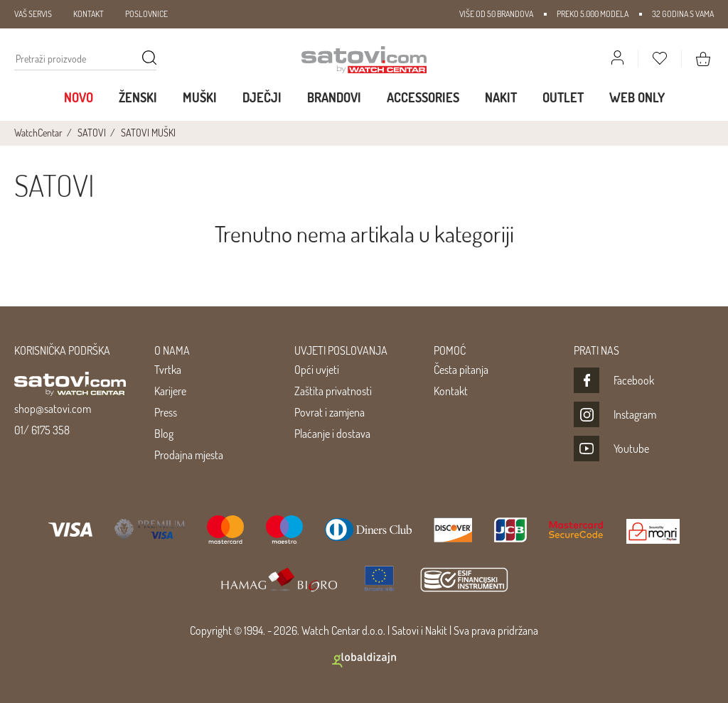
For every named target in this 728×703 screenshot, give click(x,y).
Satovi (405, 630)
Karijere (170, 391)
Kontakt (451, 391)
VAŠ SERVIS (33, 14)
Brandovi (334, 97)
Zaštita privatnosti (333, 391)
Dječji (262, 97)
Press (166, 412)
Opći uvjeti (317, 370)
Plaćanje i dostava (332, 434)
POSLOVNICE (146, 14)
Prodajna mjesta (189, 455)
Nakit (501, 97)
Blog (164, 434)
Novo (79, 97)
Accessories (423, 97)
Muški (200, 97)
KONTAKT (89, 14)
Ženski (138, 97)
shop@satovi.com (53, 409)
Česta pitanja (461, 370)
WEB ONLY (637, 97)
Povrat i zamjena (330, 412)
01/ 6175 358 (42, 430)
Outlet (563, 97)
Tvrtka (168, 370)
